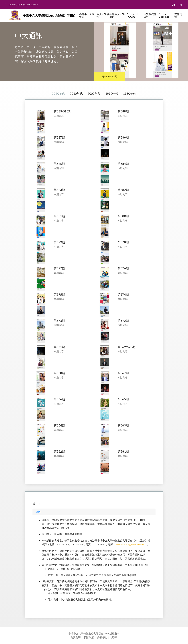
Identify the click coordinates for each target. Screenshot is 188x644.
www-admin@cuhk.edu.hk (130, 544)
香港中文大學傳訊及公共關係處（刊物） (50, 15)
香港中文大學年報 (87, 15)
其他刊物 (178, 15)
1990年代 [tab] (112, 94)
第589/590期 (109, 76)
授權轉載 (102, 637)
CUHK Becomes (164, 15)
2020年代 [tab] (58, 94)
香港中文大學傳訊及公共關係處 (86, 633)
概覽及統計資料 (150, 15)
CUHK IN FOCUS (132, 15)
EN (173, 5)
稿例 (38, 512)
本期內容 (59, 116)
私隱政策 (89, 637)
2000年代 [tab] (94, 94)
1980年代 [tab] (129, 94)
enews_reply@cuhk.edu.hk (23, 4)
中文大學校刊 (103, 15)
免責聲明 (76, 637)
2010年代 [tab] (76, 94)
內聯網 (114, 637)
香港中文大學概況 (117, 15)
